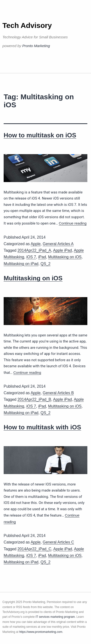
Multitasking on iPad (21, 264)
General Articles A (58, 244)
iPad (42, 257)
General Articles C (58, 542)
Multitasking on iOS (65, 257)
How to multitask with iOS (42, 427)
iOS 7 (31, 257)
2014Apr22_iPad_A (34, 250)
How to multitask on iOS (40, 135)
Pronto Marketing (36, 46)
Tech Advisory (27, 25)
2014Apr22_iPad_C (34, 549)
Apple (36, 244)
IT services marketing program (55, 617)
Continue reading (73, 223)
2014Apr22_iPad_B (34, 399)
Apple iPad (62, 250)
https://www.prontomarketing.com (41, 632)
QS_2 (45, 264)
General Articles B (58, 393)
